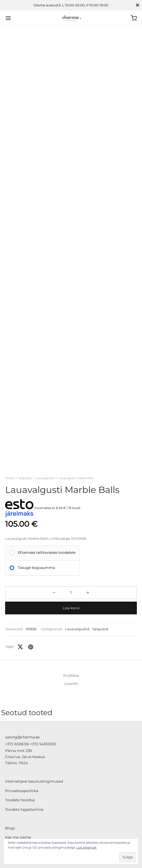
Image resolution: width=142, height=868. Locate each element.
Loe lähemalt (87, 847)
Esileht (10, 434)
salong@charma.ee (22, 704)
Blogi (10, 795)
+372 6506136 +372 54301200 (31, 711)
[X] (20, 603)
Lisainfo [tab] (71, 640)
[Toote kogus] (71, 549)
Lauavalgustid (45, 434)
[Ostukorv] (134, 18)
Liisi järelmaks (18, 814)
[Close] (138, 5)
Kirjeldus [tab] (71, 632)
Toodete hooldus (20, 767)
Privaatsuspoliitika (22, 758)
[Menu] (8, 18)
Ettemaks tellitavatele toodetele (47, 509)
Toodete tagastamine (24, 776)
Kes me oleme (18, 804)
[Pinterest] (31, 603)
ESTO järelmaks (19, 823)
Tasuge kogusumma (36, 524)
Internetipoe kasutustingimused (34, 748)
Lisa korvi (71, 564)
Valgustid (25, 434)
